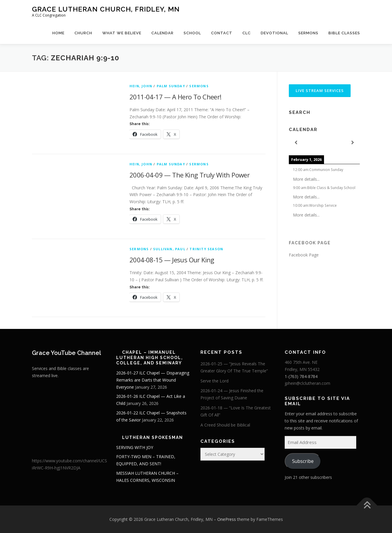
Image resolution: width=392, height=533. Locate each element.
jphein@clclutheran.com (307, 383)
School (192, 33)
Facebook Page (310, 243)
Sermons (308, 33)
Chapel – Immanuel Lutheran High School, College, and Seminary (150, 358)
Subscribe (303, 461)
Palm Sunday (171, 86)
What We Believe (122, 33)
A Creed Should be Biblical (225, 425)
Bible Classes (344, 33)
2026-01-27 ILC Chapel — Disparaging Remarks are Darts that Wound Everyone (153, 380)
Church (83, 33)
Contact (222, 33)
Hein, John (141, 86)
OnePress (227, 519)
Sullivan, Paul (169, 249)
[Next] (353, 143)
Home (58, 33)
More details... (306, 179)
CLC (247, 33)
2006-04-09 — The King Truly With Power (189, 175)
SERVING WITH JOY (135, 447)
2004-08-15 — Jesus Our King (172, 260)
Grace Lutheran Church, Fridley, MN (106, 9)
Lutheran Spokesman (153, 437)
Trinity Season (206, 249)
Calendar (162, 33)
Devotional (274, 33)
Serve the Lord (214, 381)
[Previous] (296, 143)
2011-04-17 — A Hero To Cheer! (175, 97)
